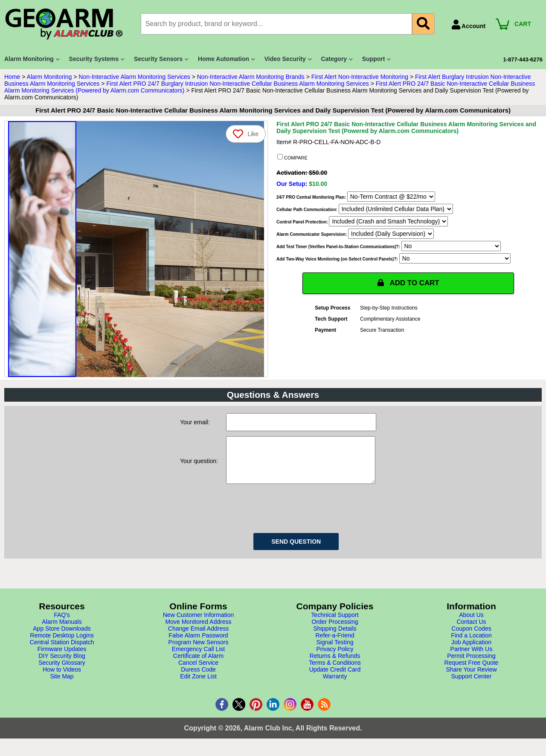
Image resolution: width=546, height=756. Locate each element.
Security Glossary (62, 671)
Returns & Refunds (335, 664)
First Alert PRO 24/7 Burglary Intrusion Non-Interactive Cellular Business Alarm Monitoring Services (237, 84)
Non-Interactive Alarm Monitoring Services (134, 77)
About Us (471, 623)
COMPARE (292, 157)
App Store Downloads (62, 637)
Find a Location (471, 644)
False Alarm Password (198, 644)
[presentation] (291, 516)
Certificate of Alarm (198, 664)
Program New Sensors (199, 651)
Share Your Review (471, 678)
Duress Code (198, 678)
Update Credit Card (335, 678)
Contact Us (471, 630)
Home (12, 77)
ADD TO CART (408, 283)
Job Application (471, 651)
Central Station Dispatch (62, 651)
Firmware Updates (62, 658)
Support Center (472, 685)
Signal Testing (335, 651)
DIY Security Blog (62, 664)
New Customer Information (199, 623)
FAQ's (62, 623)
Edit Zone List (198, 685)
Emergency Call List (199, 658)
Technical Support (335, 623)
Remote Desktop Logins (62, 644)
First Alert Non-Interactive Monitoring (360, 77)
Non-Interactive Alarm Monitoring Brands (251, 77)
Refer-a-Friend (335, 644)
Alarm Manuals (62, 630)
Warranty (335, 685)
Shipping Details (335, 637)
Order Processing (335, 630)
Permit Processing (471, 664)
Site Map (62, 685)
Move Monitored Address (199, 630)
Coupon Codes (471, 637)
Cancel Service (198, 671)
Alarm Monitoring (49, 77)
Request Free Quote (472, 671)
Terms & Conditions (335, 671)
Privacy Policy (335, 658)
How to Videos (62, 678)
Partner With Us (472, 658)
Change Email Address (198, 637)
